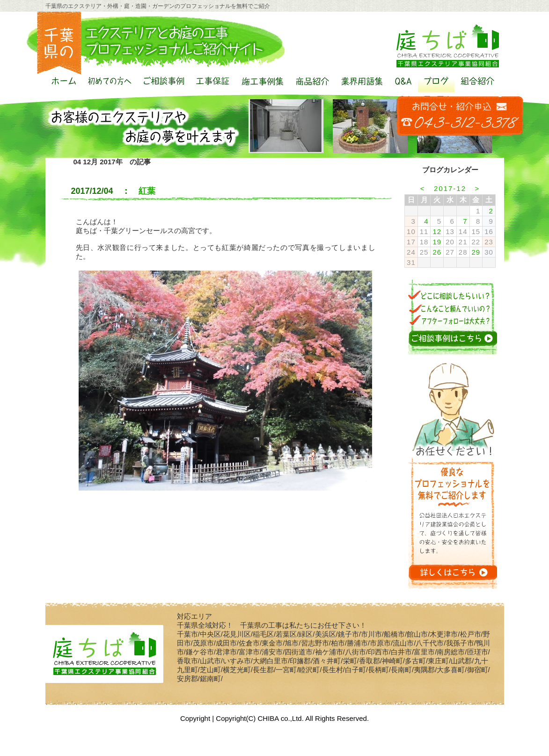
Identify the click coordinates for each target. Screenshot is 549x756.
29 (476, 252)
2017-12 (450, 188)
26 (437, 252)
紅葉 (147, 191)
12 (437, 231)
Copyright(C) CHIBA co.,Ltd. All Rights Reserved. (292, 718)
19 (437, 242)
